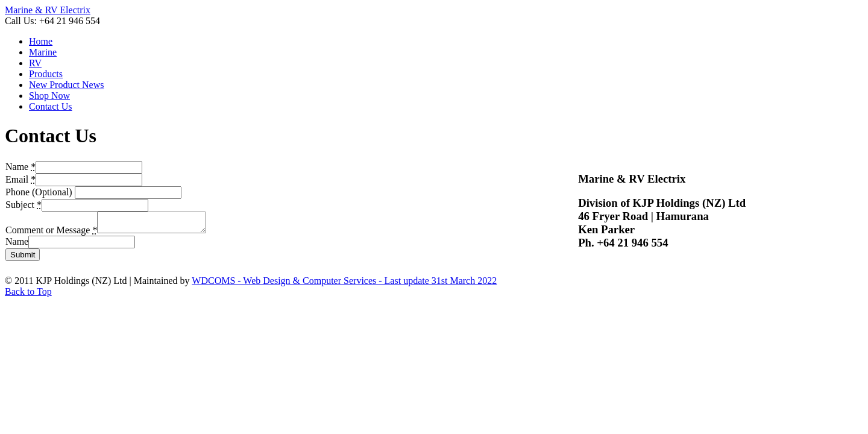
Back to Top (28, 295)
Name (17, 245)
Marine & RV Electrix (48, 10)
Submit (23, 258)
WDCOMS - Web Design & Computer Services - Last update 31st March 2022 (344, 284)
